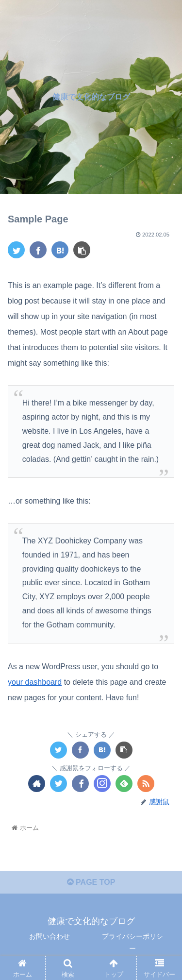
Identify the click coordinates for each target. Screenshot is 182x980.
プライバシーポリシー (132, 942)
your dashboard (35, 682)
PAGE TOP (91, 882)
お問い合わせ (50, 936)
